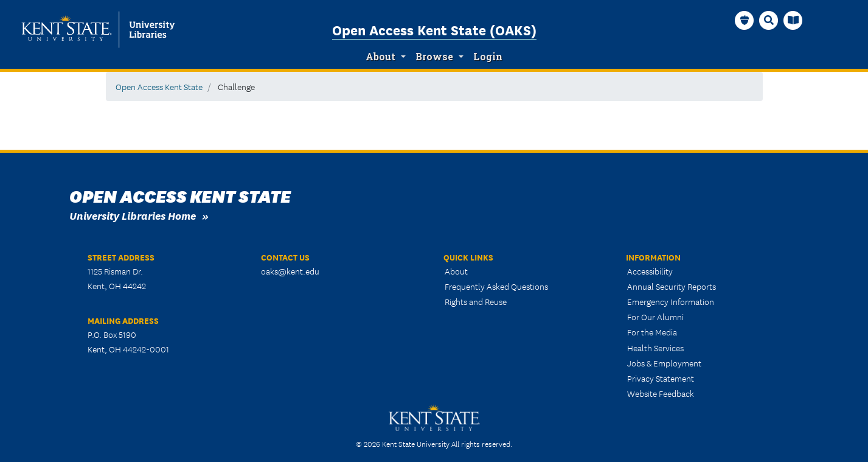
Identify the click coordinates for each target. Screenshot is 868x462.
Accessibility (650, 271)
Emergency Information (671, 301)
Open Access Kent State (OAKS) (434, 29)
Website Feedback (661, 393)
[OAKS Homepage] (745, 20)
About (380, 57)
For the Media (652, 332)
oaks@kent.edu (290, 271)
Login (488, 57)
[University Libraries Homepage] (793, 20)
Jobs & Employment (664, 363)
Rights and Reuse (476, 301)
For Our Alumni (655, 317)
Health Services (655, 348)
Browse (434, 57)
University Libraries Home (133, 215)
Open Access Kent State (159, 86)
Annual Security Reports (672, 286)
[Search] (769, 20)
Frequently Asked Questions (496, 286)
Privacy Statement (661, 378)
